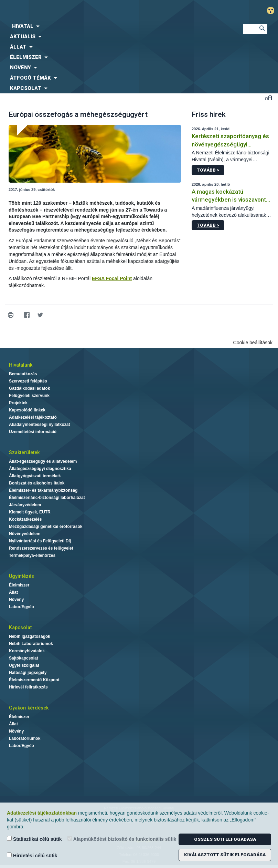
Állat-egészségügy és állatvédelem (43, 461)
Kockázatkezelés (25, 519)
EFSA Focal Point (112, 278)
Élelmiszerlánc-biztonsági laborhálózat (47, 498)
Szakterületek (24, 452)
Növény (16, 600)
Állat (13, 592)
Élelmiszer (19, 585)
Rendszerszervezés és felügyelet (41, 548)
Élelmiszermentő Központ (34, 680)
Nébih (93, 11)
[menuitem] (116, 26)
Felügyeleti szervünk (29, 396)
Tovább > (208, 170)
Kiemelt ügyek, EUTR (30, 512)
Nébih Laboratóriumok (31, 644)
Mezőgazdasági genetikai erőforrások (46, 527)
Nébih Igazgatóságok (30, 636)
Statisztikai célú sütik (34, 839)
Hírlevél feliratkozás (28, 687)
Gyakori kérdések (29, 708)
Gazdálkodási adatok (29, 388)
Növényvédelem (25, 534)
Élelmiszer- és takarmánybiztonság (43, 490)
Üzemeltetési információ (33, 432)
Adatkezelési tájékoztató (33, 417)
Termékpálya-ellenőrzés (32, 555)
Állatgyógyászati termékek (35, 476)
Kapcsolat (20, 627)
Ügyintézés (22, 576)
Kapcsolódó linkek (27, 410)
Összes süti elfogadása (225, 839)
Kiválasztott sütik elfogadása (225, 855)
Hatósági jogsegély (28, 673)
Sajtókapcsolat (24, 658)
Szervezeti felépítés (28, 381)
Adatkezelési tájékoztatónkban (42, 813)
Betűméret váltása (269, 98)
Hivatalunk (21, 365)
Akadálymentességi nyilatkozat (39, 425)
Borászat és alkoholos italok (37, 483)
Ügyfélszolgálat (24, 665)
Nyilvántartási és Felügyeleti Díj (40, 541)
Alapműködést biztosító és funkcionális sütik (122, 839)
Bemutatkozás (23, 374)
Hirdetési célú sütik (32, 855)
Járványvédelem (25, 505)
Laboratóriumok (25, 738)
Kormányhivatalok (27, 651)
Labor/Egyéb (22, 607)
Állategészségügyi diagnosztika (40, 469)
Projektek (18, 403)
